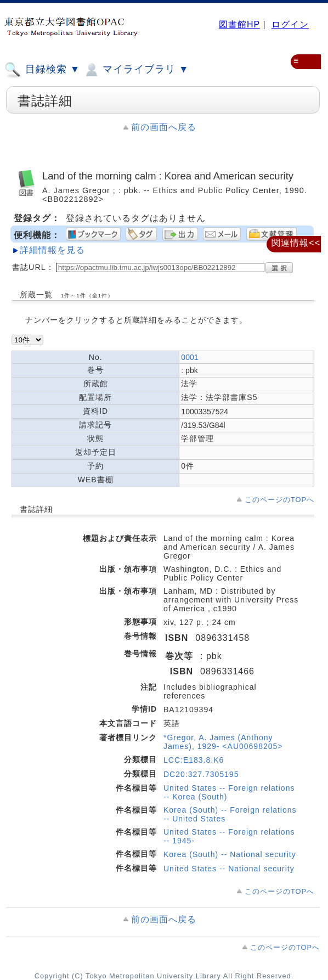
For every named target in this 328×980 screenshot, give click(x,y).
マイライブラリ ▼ (136, 70)
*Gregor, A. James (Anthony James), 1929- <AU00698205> (223, 742)
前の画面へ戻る (164, 127)
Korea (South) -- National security (230, 854)
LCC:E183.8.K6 (194, 760)
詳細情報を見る (52, 250)
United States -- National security (229, 869)
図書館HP (239, 24)
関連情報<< (296, 243)
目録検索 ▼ (42, 70)
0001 (190, 357)
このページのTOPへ (279, 500)
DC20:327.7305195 (201, 774)
